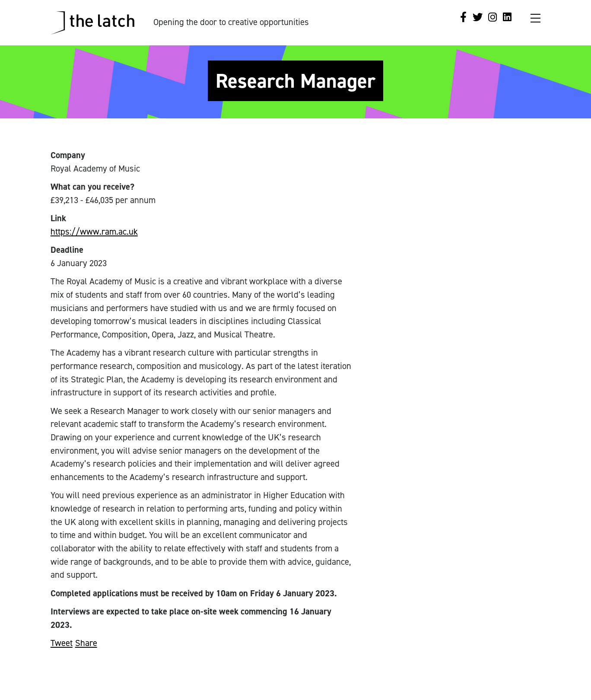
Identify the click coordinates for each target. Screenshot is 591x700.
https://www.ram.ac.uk (94, 232)
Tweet (62, 643)
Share (86, 643)
